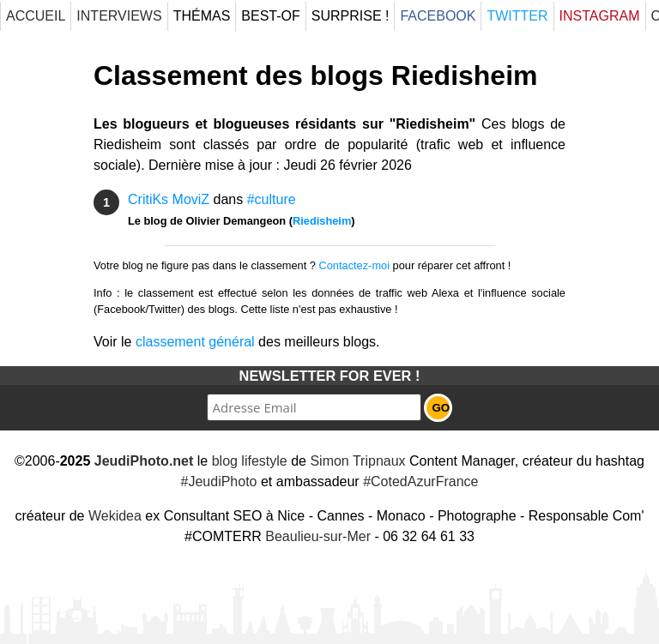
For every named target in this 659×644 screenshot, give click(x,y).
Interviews (119, 16)
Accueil (36, 16)
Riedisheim (322, 221)
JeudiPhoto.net (144, 461)
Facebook (438, 16)
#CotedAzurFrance (420, 481)
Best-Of (270, 16)
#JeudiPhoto (219, 481)
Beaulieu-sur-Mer (318, 536)
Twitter (517, 16)
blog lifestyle (250, 461)
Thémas (202, 16)
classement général (195, 342)
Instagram (600, 16)
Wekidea (115, 516)
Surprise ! (351, 16)
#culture (272, 199)
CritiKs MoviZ (169, 199)
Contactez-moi (355, 265)
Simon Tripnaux (357, 461)
